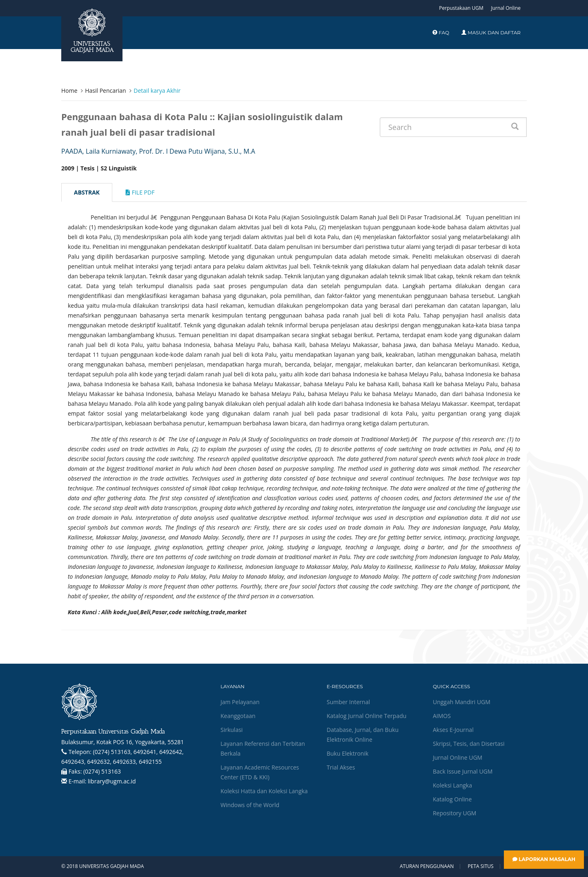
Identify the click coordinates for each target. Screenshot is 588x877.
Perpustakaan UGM (461, 8)
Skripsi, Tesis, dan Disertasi (469, 744)
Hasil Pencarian (105, 91)
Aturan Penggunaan (427, 866)
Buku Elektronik (347, 753)
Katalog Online (452, 799)
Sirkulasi (232, 730)
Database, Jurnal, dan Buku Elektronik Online (363, 735)
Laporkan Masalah (544, 859)
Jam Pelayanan (240, 702)
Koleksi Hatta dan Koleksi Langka (264, 791)
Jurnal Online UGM (458, 757)
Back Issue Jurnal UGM (463, 771)
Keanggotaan (238, 716)
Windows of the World (250, 805)
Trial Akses (341, 767)
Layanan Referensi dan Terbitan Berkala (263, 748)
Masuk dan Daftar (491, 32)
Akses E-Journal (453, 730)
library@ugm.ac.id (112, 781)
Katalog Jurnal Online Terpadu (366, 716)
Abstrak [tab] (87, 192)
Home (69, 91)
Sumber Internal (348, 702)
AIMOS (442, 716)
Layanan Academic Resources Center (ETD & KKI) (260, 772)
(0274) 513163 (102, 771)
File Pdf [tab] (140, 192)
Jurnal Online (506, 8)
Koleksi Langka (452, 785)
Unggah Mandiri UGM (462, 702)
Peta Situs (481, 866)
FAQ (441, 32)
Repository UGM (454, 813)
